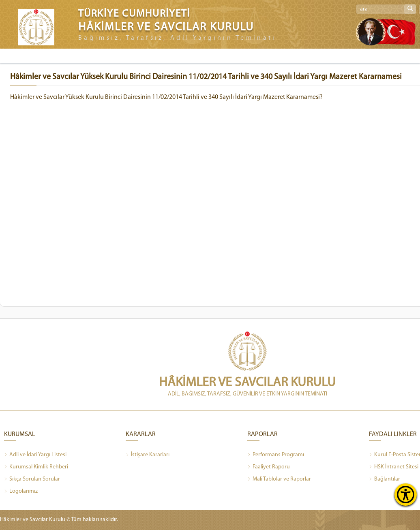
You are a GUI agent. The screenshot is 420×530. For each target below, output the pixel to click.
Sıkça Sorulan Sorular (32, 479)
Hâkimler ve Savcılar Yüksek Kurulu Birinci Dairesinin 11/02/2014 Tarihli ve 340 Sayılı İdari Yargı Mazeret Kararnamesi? (166, 97)
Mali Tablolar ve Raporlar (279, 479)
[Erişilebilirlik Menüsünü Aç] (406, 495)
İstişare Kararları (148, 455)
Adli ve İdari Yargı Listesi (35, 455)
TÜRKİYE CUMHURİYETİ (134, 14)
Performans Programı (276, 455)
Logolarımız (21, 492)
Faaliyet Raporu (269, 467)
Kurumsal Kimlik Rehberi (36, 467)
